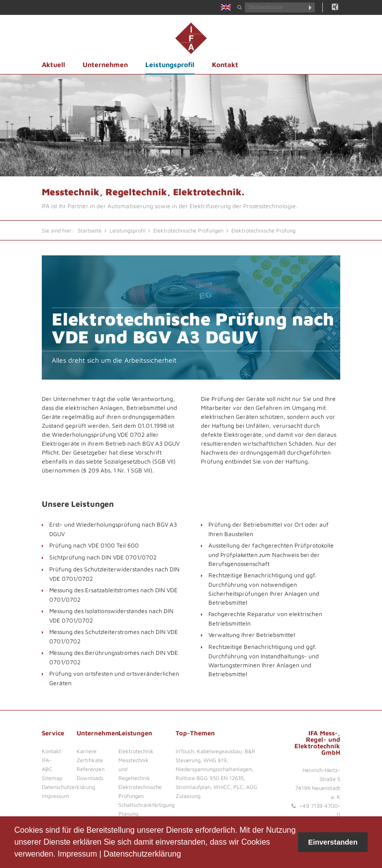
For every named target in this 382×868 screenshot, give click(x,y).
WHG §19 (215, 760)
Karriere (87, 751)
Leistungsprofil (170, 65)
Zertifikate (90, 760)
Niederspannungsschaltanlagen (214, 769)
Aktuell (53, 65)
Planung (128, 814)
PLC (238, 787)
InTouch (185, 751)
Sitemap (52, 778)
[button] (185, 855)
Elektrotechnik (136, 751)
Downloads (90, 778)
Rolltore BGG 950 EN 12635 (210, 778)
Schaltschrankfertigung (146, 805)
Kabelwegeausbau (219, 751)
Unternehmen (105, 65)
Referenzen (91, 769)
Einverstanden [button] (333, 842)
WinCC (222, 787)
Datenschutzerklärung (142, 854)
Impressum (77, 854)
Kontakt (225, 65)
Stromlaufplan (193, 787)
